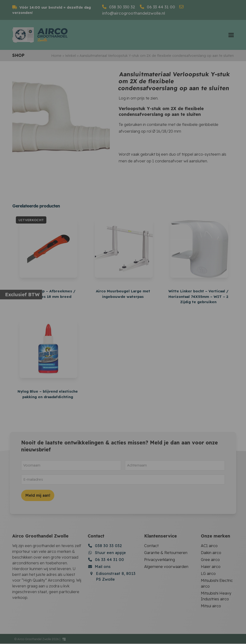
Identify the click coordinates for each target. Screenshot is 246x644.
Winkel (71, 57)
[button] (231, 36)
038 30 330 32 (121, 7)
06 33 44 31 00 (160, 7)
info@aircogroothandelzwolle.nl (134, 13)
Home (56, 57)
